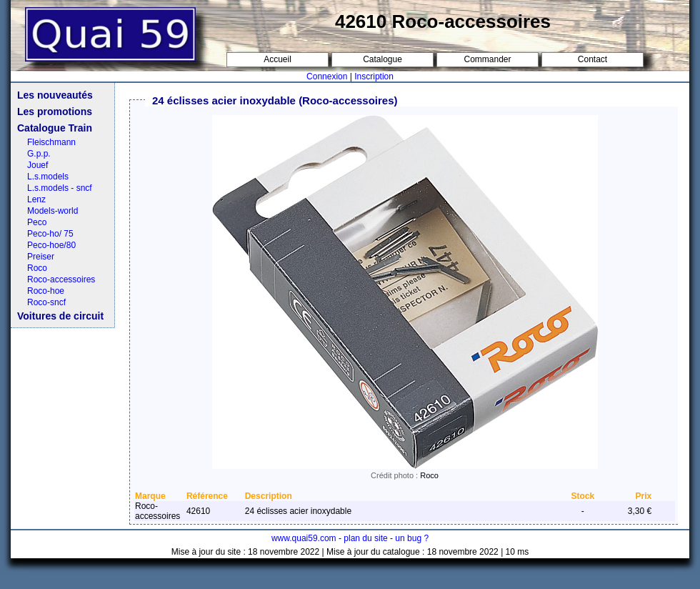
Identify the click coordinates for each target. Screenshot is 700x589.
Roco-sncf (46, 302)
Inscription (374, 76)
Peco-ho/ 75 (50, 234)
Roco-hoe (46, 291)
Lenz (36, 199)
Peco (37, 222)
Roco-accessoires (61, 279)
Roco (37, 268)
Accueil (277, 59)
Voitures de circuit (60, 316)
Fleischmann (51, 142)
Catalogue (382, 59)
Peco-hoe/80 (51, 245)
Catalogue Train (55, 128)
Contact (592, 59)
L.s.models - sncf (60, 188)
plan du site (365, 538)
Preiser (41, 257)
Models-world (52, 211)
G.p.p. (39, 154)
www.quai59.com (304, 538)
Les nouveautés (55, 95)
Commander (487, 59)
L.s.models (48, 177)
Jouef (37, 165)
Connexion (327, 76)
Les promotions (55, 112)
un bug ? (412, 538)
